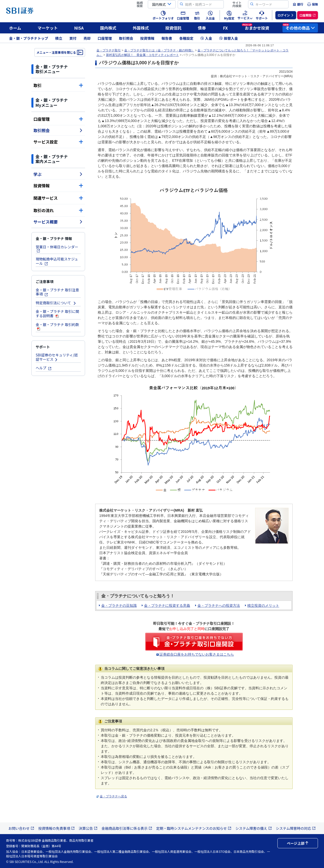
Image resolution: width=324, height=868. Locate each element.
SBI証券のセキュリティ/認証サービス (57, 357)
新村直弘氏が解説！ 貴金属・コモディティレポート (143, 55)
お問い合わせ (21, 828)
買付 (73, 38)
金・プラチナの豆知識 (119, 605)
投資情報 (147, 38)
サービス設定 (58, 142)
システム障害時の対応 (296, 828)
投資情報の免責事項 (56, 828)
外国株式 (141, 28)
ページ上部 (298, 843)
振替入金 (229, 38)
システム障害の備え (254, 828)
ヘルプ (44, 368)
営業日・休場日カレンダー (57, 248)
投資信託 (173, 28)
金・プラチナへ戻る (113, 796)
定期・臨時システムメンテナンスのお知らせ (194, 828)
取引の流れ (58, 210)
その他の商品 (299, 27)
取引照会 (126, 38)
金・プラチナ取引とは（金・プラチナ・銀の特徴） (159, 50)
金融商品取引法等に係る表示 (127, 828)
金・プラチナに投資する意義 (167, 605)
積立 (59, 38)
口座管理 (105, 38)
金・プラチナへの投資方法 (219, 605)
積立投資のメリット (263, 605)
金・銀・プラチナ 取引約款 (57, 326)
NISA (79, 28)
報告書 (167, 38)
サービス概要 (58, 222)
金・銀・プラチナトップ (29, 38)
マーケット (48, 28)
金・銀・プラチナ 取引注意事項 (57, 292)
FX (225, 28)
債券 (202, 28)
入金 (206, 38)
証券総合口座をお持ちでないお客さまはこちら (197, 654)
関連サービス (58, 198)
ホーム (15, 28)
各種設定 (186, 38)
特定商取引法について (56, 303)
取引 (58, 85)
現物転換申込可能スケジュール (57, 261)
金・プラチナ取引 (109, 50)
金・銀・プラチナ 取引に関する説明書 (57, 314)
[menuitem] (298, 4)
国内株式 (108, 28)
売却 (87, 38)
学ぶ (58, 174)
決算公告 (88, 828)
